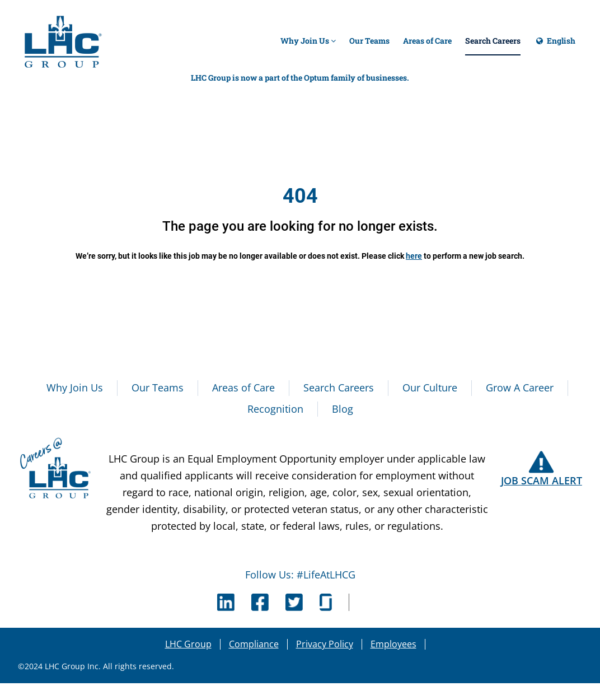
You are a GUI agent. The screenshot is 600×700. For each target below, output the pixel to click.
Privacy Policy (325, 644)
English (555, 46)
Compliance (254, 644)
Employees (393, 644)
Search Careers (493, 41)
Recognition (275, 409)
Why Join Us (308, 41)
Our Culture (430, 388)
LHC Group (188, 644)
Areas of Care (427, 41)
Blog (343, 409)
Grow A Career (520, 388)
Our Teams (369, 41)
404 (300, 196)
